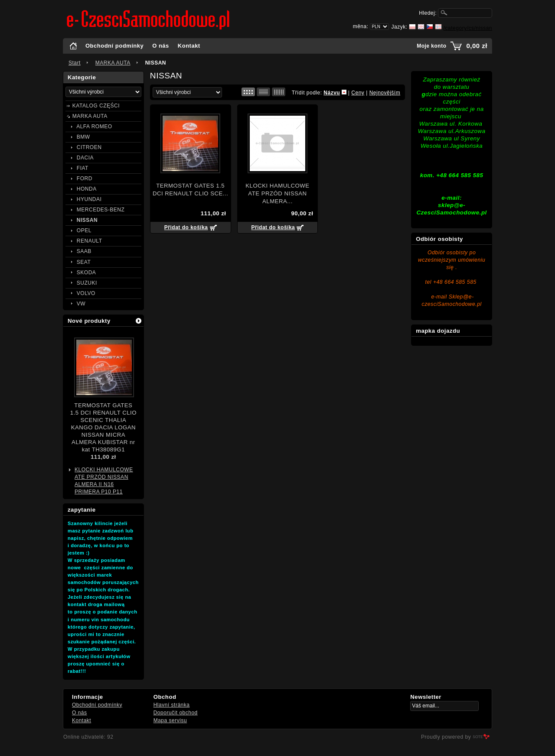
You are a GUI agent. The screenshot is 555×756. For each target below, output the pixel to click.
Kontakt (189, 46)
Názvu (332, 93)
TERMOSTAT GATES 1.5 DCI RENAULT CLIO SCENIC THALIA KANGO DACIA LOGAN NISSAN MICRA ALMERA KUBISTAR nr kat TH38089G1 (103, 427)
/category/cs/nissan (468, 28)
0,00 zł (477, 46)
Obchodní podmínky (114, 46)
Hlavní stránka (172, 705)
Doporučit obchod (176, 713)
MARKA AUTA (113, 63)
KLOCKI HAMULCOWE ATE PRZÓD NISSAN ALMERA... (277, 193)
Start (75, 63)
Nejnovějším (385, 93)
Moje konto (431, 46)
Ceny (358, 93)
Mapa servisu (170, 720)
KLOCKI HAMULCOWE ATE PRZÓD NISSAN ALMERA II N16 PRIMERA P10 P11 (104, 481)
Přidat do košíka (186, 227)
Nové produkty (89, 321)
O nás (161, 46)
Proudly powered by (446, 737)
